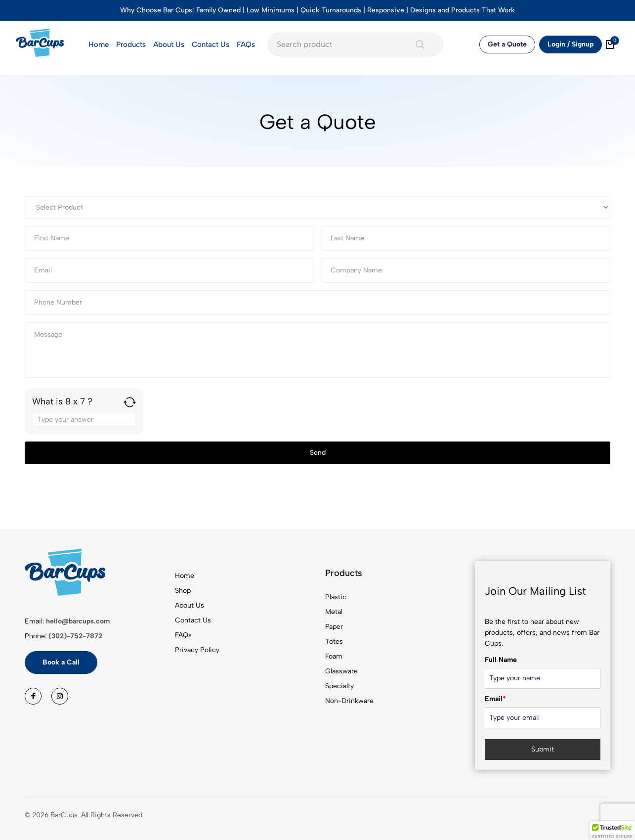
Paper (334, 627)
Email (495, 699)
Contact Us (211, 44)
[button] (612, 831)
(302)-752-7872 (75, 636)
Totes (334, 641)
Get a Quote (507, 44)
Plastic (336, 597)
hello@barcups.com (78, 621)
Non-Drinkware (349, 701)
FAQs (246, 44)
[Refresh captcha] (130, 402)
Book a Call (61, 662)
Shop (183, 591)
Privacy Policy (197, 650)
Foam (334, 656)
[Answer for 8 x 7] (84, 419)
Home (99, 44)
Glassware (341, 671)
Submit (543, 749)
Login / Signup (571, 44)
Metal (334, 612)
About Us (169, 44)
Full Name (501, 660)
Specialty (339, 686)
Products (131, 44)
